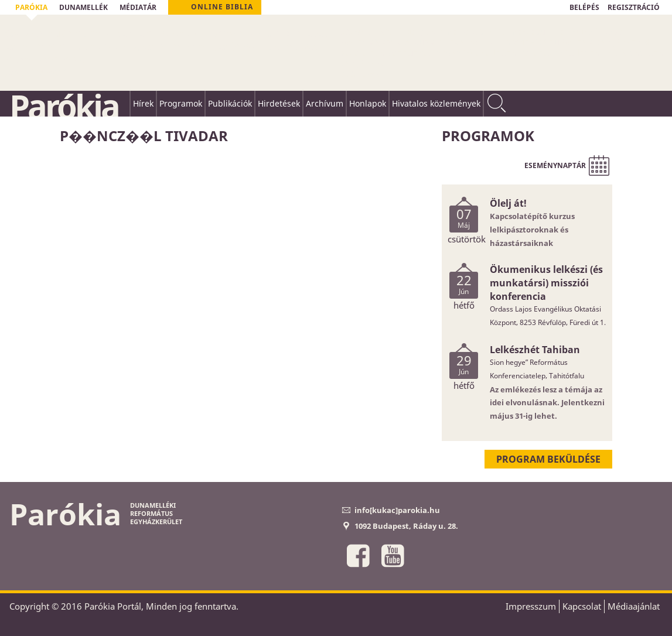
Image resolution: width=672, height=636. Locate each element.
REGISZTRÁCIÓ (634, 7)
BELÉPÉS (584, 7)
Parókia (64, 106)
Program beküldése (548, 459)
